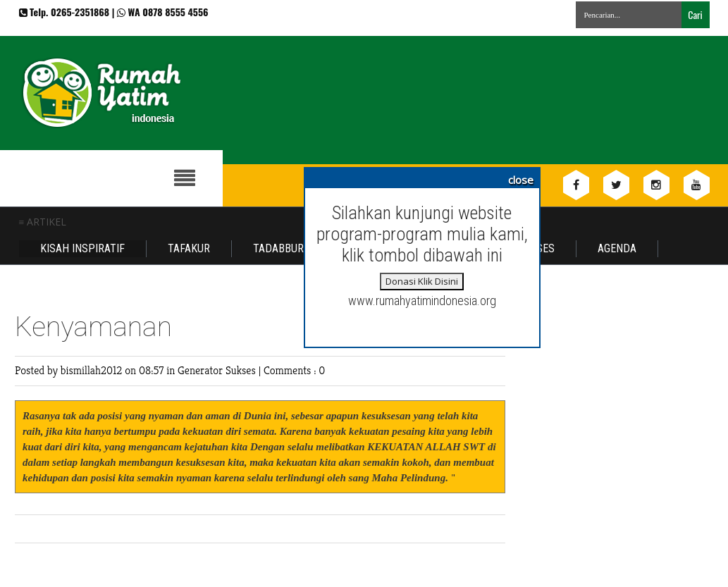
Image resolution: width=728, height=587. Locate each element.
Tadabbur (278, 248)
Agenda (617, 248)
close (521, 180)
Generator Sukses (218, 370)
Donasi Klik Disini (422, 281)
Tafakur (189, 248)
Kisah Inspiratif (82, 248)
